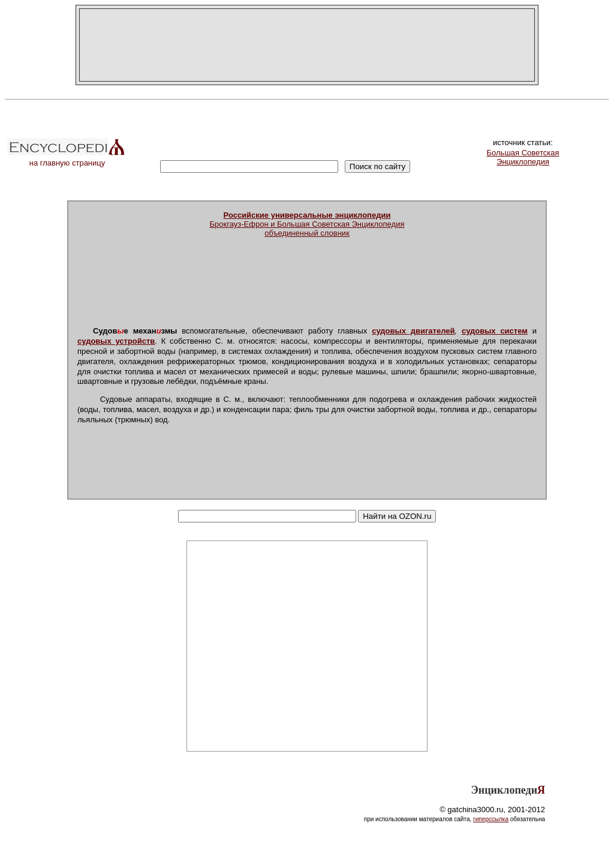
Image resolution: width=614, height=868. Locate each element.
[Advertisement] (307, 45)
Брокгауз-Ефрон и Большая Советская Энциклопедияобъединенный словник (307, 224)
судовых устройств (116, 341)
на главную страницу (67, 159)
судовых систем (495, 331)
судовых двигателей (413, 331)
